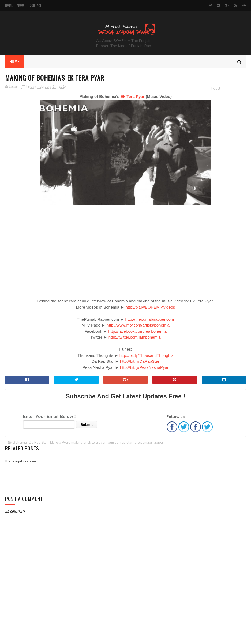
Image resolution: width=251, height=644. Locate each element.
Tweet (216, 89)
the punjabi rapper (149, 443)
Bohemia (20, 443)
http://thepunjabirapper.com (150, 319)
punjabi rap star (120, 443)
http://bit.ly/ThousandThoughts (147, 355)
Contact (36, 5)
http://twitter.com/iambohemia (135, 337)
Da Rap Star (38, 443)
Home (9, 5)
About (21, 5)
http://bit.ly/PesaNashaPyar (144, 367)
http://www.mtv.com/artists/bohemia (138, 325)
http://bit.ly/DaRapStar (140, 361)
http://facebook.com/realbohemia (137, 331)
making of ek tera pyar (89, 443)
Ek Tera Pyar (133, 96)
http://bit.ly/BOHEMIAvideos (150, 307)
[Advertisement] (125, 612)
